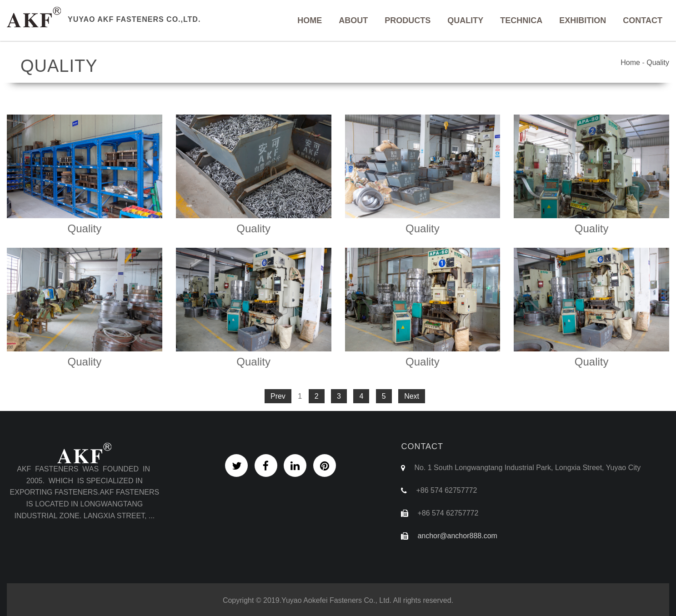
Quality (465, 20)
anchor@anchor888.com (457, 536)
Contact (643, 20)
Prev (278, 396)
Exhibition (583, 20)
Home (310, 20)
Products (408, 20)
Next (412, 396)
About (353, 20)
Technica (521, 20)
